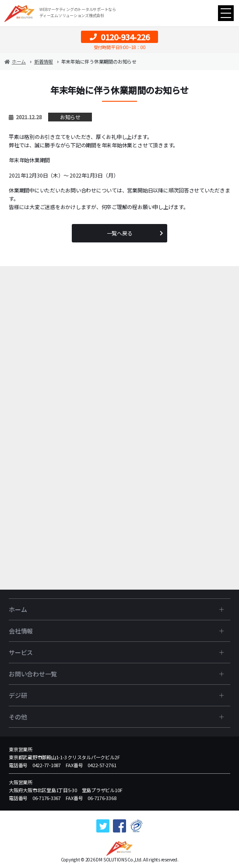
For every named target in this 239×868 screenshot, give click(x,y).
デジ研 (18, 695)
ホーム (18, 609)
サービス (21, 652)
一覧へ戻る (120, 233)
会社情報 (21, 631)
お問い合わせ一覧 (33, 674)
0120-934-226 (120, 37)
